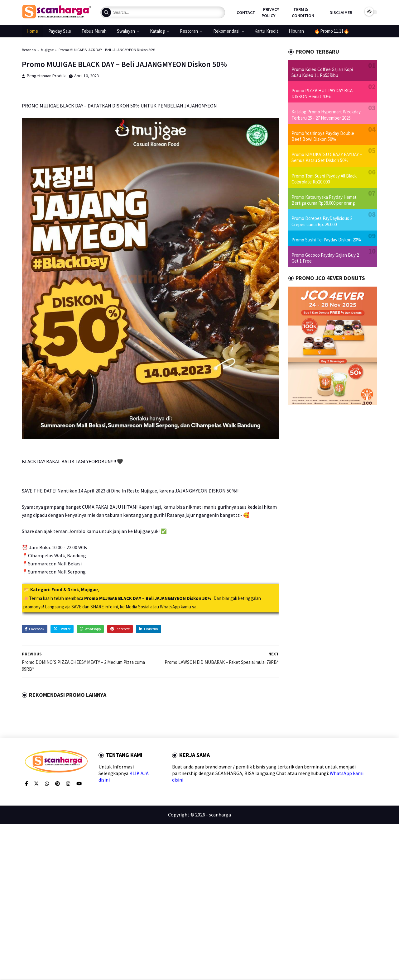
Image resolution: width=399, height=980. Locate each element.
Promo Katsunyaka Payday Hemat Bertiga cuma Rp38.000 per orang (324, 200)
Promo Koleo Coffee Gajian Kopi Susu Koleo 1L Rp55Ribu (322, 72)
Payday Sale (60, 31)
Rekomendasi (226, 31)
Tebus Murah (94, 31)
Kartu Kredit (266, 31)
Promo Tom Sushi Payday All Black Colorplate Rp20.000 (324, 179)
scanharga (220, 815)
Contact (246, 12)
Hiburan (296, 31)
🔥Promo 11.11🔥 (332, 31)
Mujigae (47, 50)
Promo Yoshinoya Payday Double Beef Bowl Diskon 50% (323, 136)
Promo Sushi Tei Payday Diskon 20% (326, 240)
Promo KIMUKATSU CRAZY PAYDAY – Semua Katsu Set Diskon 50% (327, 157)
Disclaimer (341, 12)
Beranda (29, 50)
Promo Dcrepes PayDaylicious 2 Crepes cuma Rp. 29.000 (322, 221)
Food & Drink (65, 590)
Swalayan (126, 31)
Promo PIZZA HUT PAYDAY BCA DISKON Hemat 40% (322, 93)
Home (32, 31)
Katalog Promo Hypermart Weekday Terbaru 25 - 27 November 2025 (326, 115)
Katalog (157, 31)
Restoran (189, 31)
